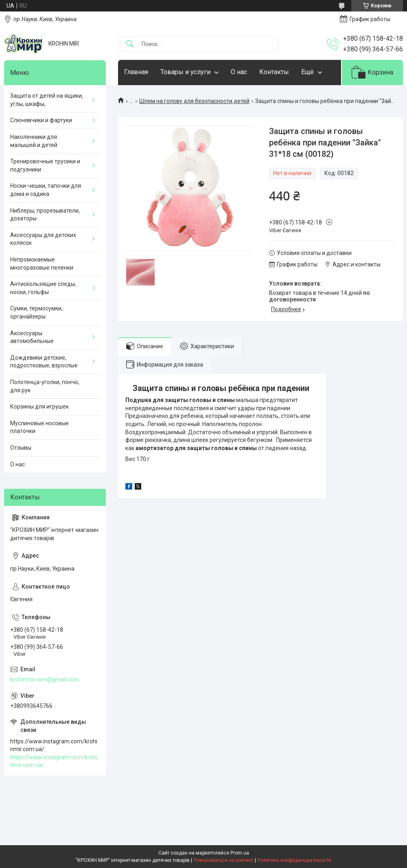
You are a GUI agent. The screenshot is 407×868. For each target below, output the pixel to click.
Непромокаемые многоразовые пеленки (42, 264)
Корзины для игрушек (39, 407)
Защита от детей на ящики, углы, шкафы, (47, 100)
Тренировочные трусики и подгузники (45, 165)
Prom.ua (240, 853)
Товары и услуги (185, 72)
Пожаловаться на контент (223, 860)
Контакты (274, 72)
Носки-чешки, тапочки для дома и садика (46, 190)
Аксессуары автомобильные (32, 337)
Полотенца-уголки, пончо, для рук (45, 386)
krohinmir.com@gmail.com (45, 679)
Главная (136, 72)
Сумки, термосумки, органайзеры (36, 312)
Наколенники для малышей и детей (34, 141)
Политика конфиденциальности (294, 860)
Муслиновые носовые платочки (39, 427)
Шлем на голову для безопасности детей (194, 101)
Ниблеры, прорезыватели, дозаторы (45, 215)
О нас (239, 72)
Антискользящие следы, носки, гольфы (43, 288)
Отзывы (21, 448)
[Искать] (130, 44)
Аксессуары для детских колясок (43, 239)
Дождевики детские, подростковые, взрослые (44, 362)
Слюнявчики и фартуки (41, 120)
